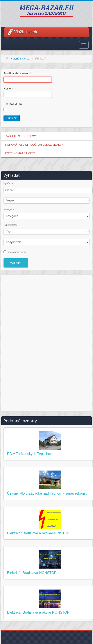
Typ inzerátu (11, 225)
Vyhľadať (9, 183)
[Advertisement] (46, 342)
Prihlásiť (12, 118)
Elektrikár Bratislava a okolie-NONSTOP (38, 533)
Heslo (8, 88)
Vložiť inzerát (26, 32)
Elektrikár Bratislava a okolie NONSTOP (38, 612)
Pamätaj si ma (13, 104)
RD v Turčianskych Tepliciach (30, 454)
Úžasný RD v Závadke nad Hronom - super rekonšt (47, 493)
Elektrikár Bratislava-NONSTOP (32, 573)
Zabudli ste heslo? (21, 136)
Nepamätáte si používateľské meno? (34, 145)
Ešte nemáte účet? (20, 153)
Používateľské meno (17, 73)
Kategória (9, 209)
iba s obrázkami (17, 252)
